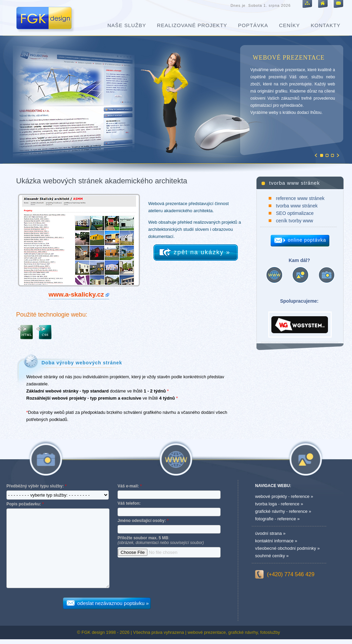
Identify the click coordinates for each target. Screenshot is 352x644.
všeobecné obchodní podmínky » (287, 548)
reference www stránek (300, 198)
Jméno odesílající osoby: (142, 521)
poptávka (253, 25)
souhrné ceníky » (272, 556)
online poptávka (307, 240)
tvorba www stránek (297, 206)
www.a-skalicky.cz (76, 294)
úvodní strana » (270, 533)
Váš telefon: (129, 503)
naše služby (127, 25)
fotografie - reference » (277, 519)
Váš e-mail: (128, 486)
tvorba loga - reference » (279, 504)
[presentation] (169, 576)
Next (338, 155)
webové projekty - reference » (284, 496)
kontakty (326, 25)
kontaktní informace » (276, 541)
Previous (316, 155)
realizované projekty (192, 25)
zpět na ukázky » (202, 252)
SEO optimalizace (295, 213)
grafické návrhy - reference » (283, 511)
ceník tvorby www (295, 221)
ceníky (289, 25)
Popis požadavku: (24, 504)
